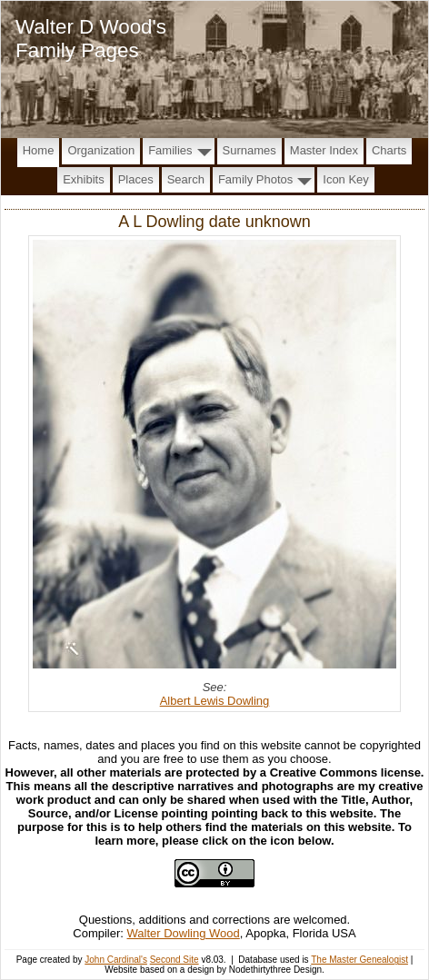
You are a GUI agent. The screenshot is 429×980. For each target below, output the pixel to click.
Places (136, 179)
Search (186, 179)
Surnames (249, 150)
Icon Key (346, 179)
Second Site (175, 960)
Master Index (324, 150)
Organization (101, 150)
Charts (389, 150)
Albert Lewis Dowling (215, 701)
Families (170, 150)
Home (39, 150)
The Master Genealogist (359, 960)
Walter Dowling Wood (184, 933)
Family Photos (255, 179)
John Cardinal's (116, 960)
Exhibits (84, 179)
